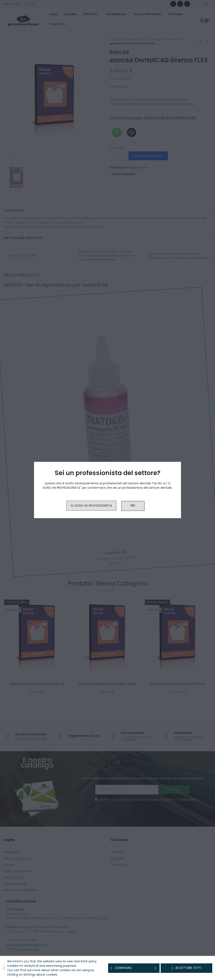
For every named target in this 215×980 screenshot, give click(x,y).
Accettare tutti (186, 968)
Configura (134, 968)
